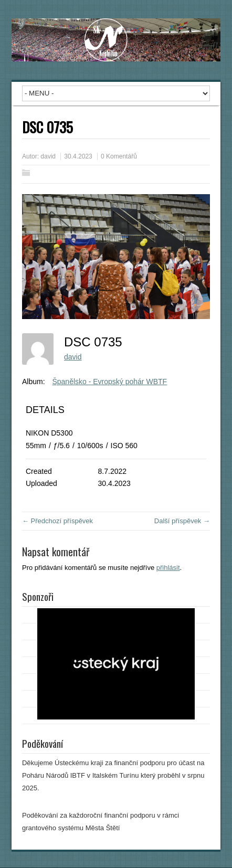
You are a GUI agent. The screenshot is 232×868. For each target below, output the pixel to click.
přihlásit (168, 568)
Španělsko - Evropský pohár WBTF (109, 382)
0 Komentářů (119, 156)
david (48, 156)
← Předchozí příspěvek (57, 521)
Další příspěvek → (182, 521)
